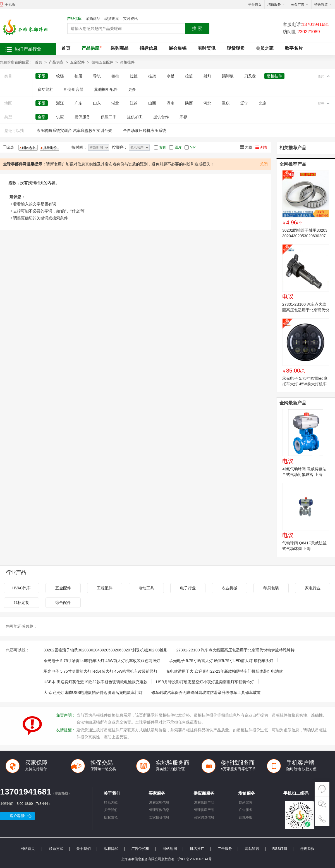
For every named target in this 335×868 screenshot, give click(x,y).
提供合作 (161, 117)
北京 (263, 103)
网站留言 (246, 803)
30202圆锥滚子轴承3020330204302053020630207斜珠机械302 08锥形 (305, 236)
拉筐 (134, 76)
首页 (66, 48)
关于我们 (111, 810)
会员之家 (265, 48)
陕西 (189, 103)
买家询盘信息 (204, 817)
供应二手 (109, 117)
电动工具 (146, 588)
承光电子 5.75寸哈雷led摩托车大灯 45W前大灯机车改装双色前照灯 (305, 384)
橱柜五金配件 (102, 62)
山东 (97, 103)
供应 (60, 117)
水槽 (171, 76)
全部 (42, 117)
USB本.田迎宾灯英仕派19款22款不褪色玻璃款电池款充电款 (95, 682)
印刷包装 (271, 588)
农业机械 (229, 588)
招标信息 (149, 48)
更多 (132, 89)
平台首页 (255, 4)
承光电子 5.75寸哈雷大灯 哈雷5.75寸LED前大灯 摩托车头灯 (221, 661)
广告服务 (246, 810)
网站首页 (28, 849)
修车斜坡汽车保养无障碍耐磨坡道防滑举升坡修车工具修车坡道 (206, 692)
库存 (183, 117)
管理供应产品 (204, 810)
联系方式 (111, 803)
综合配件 (63, 603)
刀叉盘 (250, 76)
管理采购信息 (159, 810)
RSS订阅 (280, 849)
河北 (207, 103)
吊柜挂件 (127, 62)
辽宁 (244, 103)
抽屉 (78, 76)
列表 (264, 147)
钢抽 (115, 76)
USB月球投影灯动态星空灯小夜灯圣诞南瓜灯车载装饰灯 (205, 682)
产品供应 (74, 19)
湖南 (171, 103)
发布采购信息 (159, 803)
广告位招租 (140, 849)
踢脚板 (228, 76)
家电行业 (313, 588)
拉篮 (189, 76)
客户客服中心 (21, 816)
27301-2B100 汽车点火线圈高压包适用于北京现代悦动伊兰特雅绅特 (306, 310)
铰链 (60, 76)
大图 (248, 147)
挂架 (152, 76)
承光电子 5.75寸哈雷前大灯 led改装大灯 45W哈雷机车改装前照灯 (100, 671)
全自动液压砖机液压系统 (145, 131)
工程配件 (105, 588)
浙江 (60, 103)
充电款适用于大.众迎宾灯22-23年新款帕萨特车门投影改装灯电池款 (224, 671)
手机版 (10, 4)
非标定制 (21, 603)
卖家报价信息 (159, 817)
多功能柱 (46, 89)
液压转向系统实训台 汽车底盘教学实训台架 (74, 131)
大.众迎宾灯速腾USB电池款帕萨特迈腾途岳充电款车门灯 (93, 692)
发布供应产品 (204, 803)
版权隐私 (111, 817)
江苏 (134, 103)
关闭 (264, 164)
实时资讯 (130, 19)
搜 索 (197, 28)
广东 (78, 103)
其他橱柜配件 (106, 89)
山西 (152, 103)
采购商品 (93, 19)
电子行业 (188, 588)
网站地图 (170, 849)
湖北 (115, 103)
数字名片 (294, 48)
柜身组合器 (74, 89)
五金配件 (77, 62)
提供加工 (135, 117)
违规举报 (246, 817)
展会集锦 (178, 48)
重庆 (226, 103)
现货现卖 (112, 19)
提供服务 (82, 117)
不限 (42, 76)
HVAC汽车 (21, 588)
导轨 (97, 76)
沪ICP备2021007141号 (195, 859)
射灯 (207, 76)
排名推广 (197, 849)
